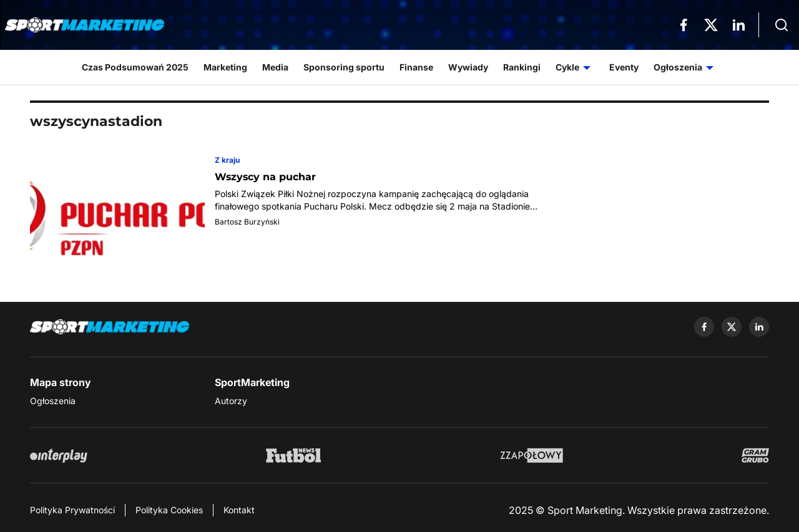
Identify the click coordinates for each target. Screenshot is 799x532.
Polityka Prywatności (72, 510)
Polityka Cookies (169, 510)
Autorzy (231, 401)
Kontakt (239, 510)
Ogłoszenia (53, 401)
